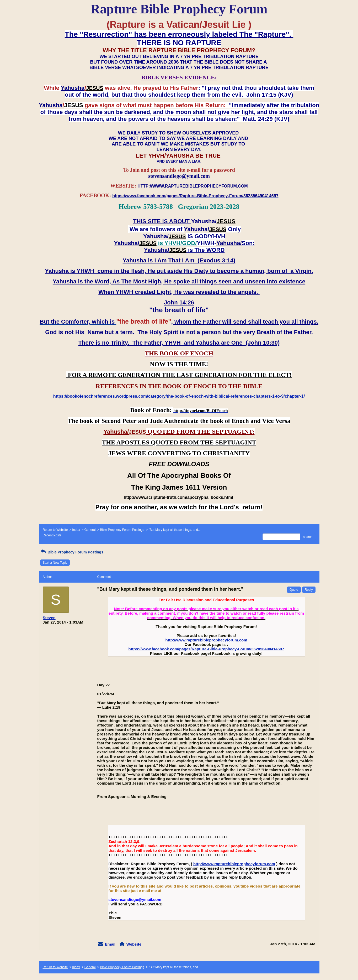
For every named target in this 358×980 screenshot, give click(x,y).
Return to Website (55, 530)
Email (110, 944)
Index (76, 530)
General (90, 530)
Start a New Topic (55, 563)
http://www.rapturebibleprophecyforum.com (206, 640)
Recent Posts (52, 535)
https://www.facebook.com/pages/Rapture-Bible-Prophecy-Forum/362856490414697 (206, 649)
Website (134, 944)
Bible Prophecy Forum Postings (122, 530)
